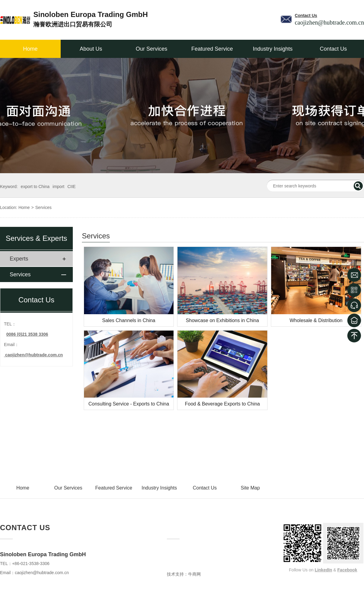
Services (43, 207)
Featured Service (212, 49)
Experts (19, 259)
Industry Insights (273, 49)
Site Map (250, 488)
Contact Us (333, 49)
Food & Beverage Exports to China (222, 404)
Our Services (151, 49)
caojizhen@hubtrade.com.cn (42, 573)
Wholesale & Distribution (316, 320)
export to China (35, 187)
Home (30, 49)
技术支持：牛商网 (184, 574)
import (58, 187)
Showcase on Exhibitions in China (222, 320)
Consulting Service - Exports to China (129, 404)
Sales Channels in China (129, 320)
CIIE (71, 187)
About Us (91, 49)
